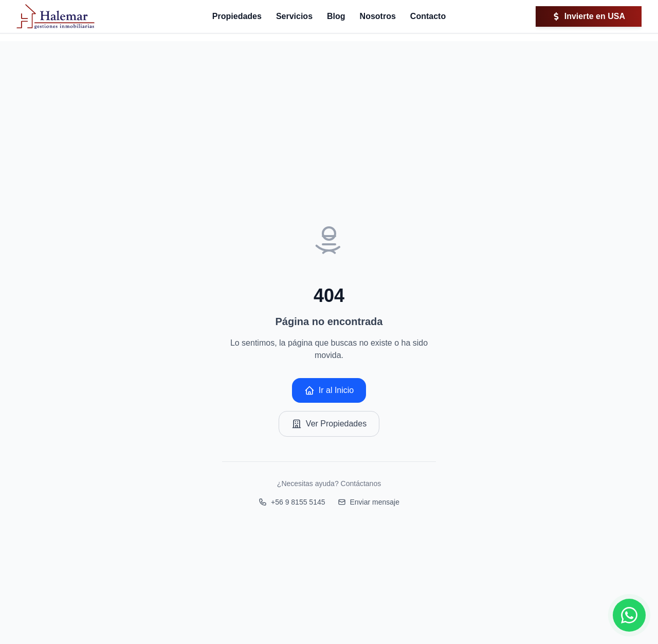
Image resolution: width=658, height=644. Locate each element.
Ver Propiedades (329, 424)
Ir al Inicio (329, 390)
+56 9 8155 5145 (292, 502)
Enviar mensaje (369, 502)
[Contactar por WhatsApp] (629, 615)
